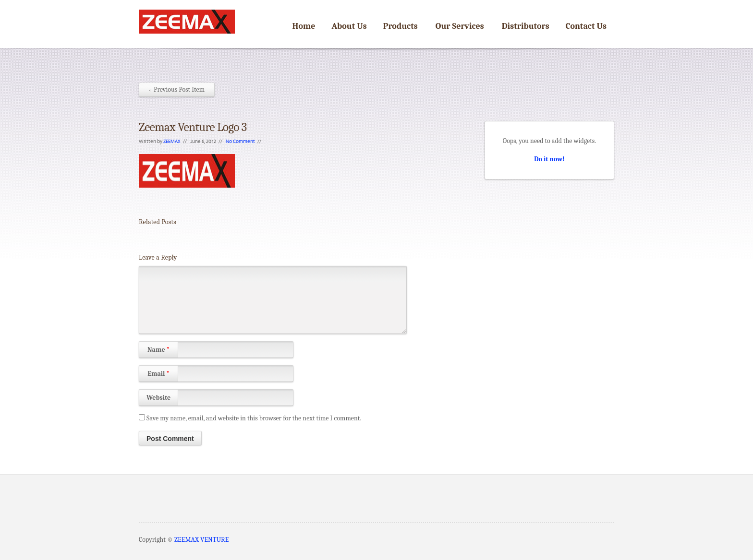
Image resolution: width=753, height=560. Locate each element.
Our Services (460, 26)
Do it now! (549, 159)
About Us (349, 26)
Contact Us (586, 26)
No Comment (240, 141)
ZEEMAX (172, 141)
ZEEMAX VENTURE (201, 540)
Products (401, 26)
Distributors (526, 26)
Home (304, 26)
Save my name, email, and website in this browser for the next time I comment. (254, 418)
